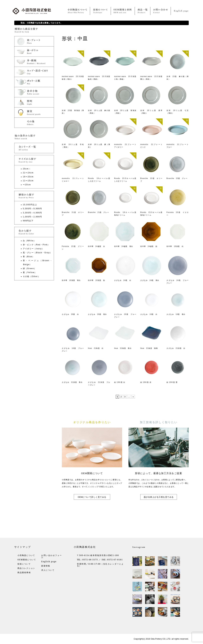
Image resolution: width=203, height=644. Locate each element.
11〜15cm (28, 181)
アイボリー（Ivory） (33, 249)
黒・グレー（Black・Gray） (37, 253)
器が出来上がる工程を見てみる (159, 497)
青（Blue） (29, 257)
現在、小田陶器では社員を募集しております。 (41, 23)
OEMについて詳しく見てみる (92, 497)
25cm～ (27, 169)
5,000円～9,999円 (32, 209)
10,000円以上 (30, 205)
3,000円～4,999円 (32, 213)
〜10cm (27, 185)
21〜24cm (28, 173)
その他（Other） (31, 276)
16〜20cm (28, 177)
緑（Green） (30, 268)
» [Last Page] (133, 397)
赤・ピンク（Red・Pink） (36, 245)
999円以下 (28, 221)
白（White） (29, 241)
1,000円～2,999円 (32, 217)
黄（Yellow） (30, 272)
